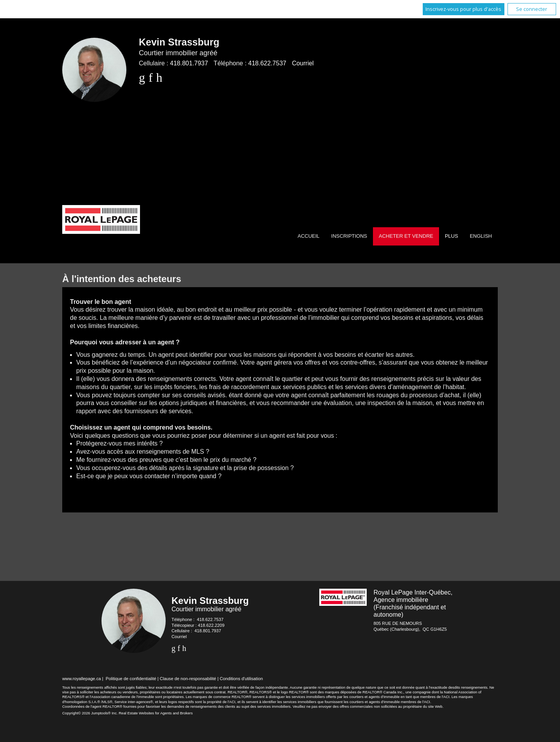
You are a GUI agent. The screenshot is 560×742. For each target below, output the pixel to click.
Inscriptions (349, 236)
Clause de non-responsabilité (188, 679)
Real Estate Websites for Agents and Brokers (156, 713)
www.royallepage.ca (82, 679)
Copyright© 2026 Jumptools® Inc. (90, 713)
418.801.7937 (189, 63)
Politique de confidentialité (131, 679)
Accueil (308, 236)
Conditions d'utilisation (241, 679)
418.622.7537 (267, 63)
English (481, 236)
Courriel (303, 63)
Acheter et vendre (406, 236)
